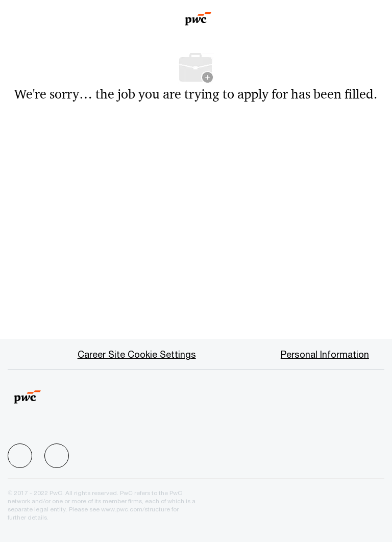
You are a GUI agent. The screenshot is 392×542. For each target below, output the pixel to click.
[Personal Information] (325, 354)
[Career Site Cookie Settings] (137, 354)
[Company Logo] (198, 15)
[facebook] (20, 456)
